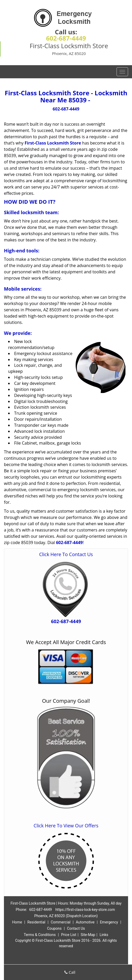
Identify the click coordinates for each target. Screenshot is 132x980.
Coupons (54, 928)
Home (17, 922)
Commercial (61, 922)
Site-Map (88, 935)
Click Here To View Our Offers (66, 826)
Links (104, 935)
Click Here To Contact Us (66, 554)
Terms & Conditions (40, 935)
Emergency (109, 922)
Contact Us (76, 928)
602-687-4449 (66, 38)
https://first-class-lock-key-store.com (85, 910)
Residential (37, 922)
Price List (69, 935)
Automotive (85, 922)
